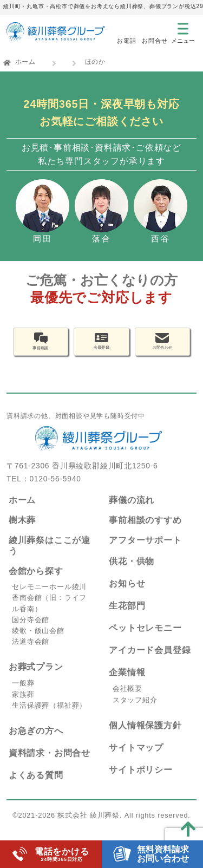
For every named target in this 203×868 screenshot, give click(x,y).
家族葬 (23, 705)
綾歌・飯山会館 (38, 641)
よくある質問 (36, 786)
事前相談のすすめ (145, 531)
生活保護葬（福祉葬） (49, 716)
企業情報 (127, 683)
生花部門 (127, 616)
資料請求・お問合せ (50, 764)
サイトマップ (136, 758)
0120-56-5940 (55, 490)
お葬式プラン (36, 678)
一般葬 (23, 694)
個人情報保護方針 (145, 736)
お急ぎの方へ (36, 742)
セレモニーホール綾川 (49, 598)
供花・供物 (132, 572)
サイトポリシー (141, 781)
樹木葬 (22, 531)
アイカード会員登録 (150, 661)
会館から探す (36, 582)
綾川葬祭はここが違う (50, 556)
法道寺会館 (31, 652)
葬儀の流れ (132, 511)
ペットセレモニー (145, 639)
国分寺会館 (31, 631)
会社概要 (127, 699)
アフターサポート (145, 550)
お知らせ (127, 594)
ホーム (25, 62)
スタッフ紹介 (135, 711)
